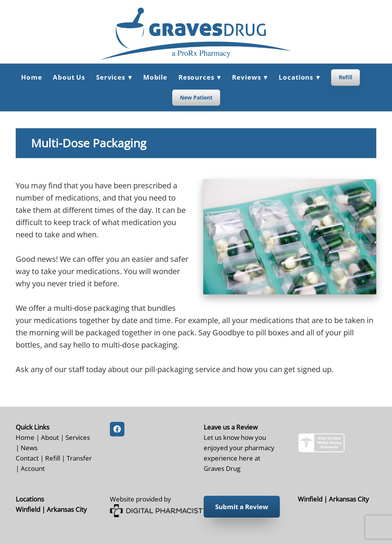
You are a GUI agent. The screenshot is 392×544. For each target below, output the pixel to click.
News (29, 448)
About (50, 437)
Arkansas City (67, 509)
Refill (345, 77)
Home (31, 77)
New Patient (196, 97)
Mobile (155, 77)
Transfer (79, 458)
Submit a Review (242, 507)
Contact (27, 458)
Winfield (28, 509)
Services (78, 437)
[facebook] (117, 429)
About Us (69, 77)
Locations (299, 77)
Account (33, 468)
